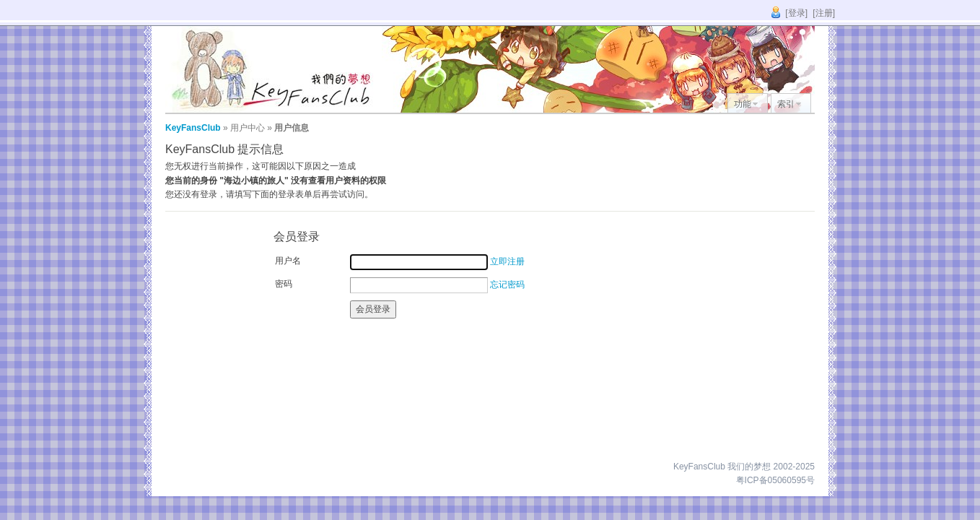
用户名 (288, 261)
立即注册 (507, 261)
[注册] (824, 13)
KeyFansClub (193, 128)
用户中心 (248, 128)
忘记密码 (507, 285)
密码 (284, 284)
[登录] (796, 13)
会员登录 (373, 309)
